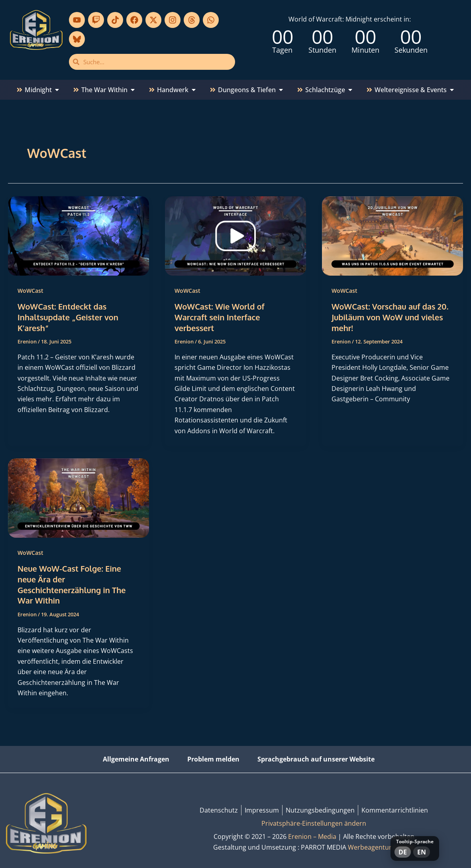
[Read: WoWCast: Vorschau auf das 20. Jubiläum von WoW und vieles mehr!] (392, 235)
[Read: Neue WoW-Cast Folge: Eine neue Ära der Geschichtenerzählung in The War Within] (78, 496)
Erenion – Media (312, 834)
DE (403, 852)
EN (422, 852)
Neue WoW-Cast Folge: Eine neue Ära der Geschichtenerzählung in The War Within (72, 583)
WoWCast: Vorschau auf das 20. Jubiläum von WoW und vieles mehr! (391, 317)
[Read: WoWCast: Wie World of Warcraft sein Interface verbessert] (235, 235)
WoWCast (30, 291)
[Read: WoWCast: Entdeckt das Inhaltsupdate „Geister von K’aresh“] (78, 235)
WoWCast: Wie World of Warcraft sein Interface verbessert (220, 317)
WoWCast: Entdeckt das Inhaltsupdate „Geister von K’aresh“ (68, 317)
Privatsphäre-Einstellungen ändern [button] (314, 821)
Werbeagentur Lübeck (381, 845)
